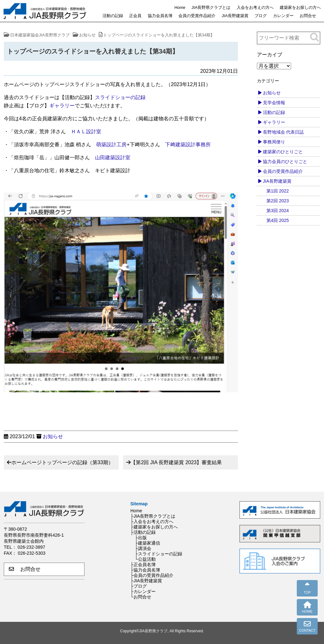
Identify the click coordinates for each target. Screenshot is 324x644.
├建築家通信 (147, 543)
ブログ (261, 16)
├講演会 (143, 548)
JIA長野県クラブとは (211, 7)
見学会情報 (274, 103)
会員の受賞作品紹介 (197, 16)
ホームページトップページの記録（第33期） (62, 462)
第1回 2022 (278, 191)
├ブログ (139, 586)
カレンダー (283, 16)
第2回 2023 (278, 201)
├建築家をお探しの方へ (154, 527)
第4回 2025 (278, 220)
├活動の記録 (143, 532)
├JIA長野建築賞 (146, 581)
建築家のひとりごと (283, 152)
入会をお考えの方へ (255, 7)
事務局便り (274, 142)
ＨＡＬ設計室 (86, 132)
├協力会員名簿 (145, 570)
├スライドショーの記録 (159, 554)
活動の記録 (113, 16)
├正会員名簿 (143, 565)
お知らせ (53, 436)
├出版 (141, 538)
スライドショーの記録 (120, 97)
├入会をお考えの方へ (152, 521)
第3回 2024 (278, 211)
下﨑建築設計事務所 (188, 145)
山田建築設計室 (113, 158)
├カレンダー (143, 591)
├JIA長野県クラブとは (153, 516)
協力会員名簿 (160, 16)
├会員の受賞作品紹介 (152, 575)
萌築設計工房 (111, 145)
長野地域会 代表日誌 (283, 132)
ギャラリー (62, 106)
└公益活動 (145, 559)
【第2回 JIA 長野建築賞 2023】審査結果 (176, 462)
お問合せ (308, 16)
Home (180, 7)
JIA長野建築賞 (235, 16)
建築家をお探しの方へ (300, 7)
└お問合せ (141, 597)
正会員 (135, 16)
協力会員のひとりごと (285, 161)
